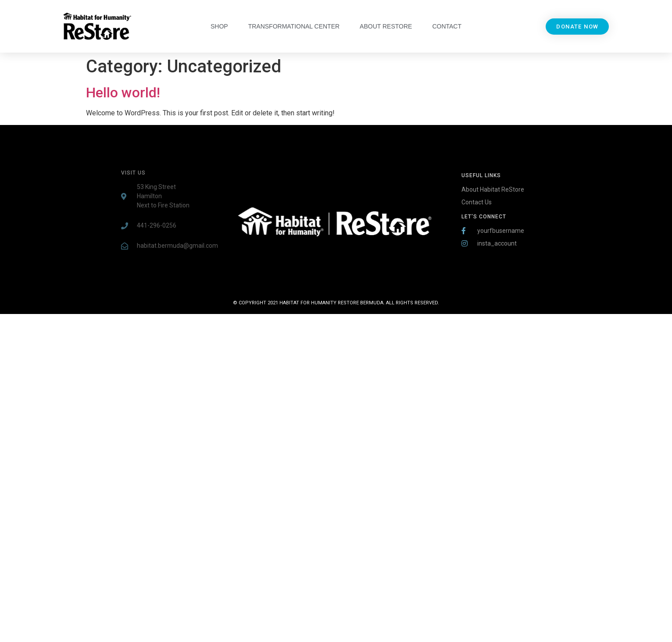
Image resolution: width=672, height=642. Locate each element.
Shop (219, 26)
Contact (447, 26)
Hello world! (123, 93)
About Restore (386, 26)
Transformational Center (294, 26)
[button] (577, 27)
